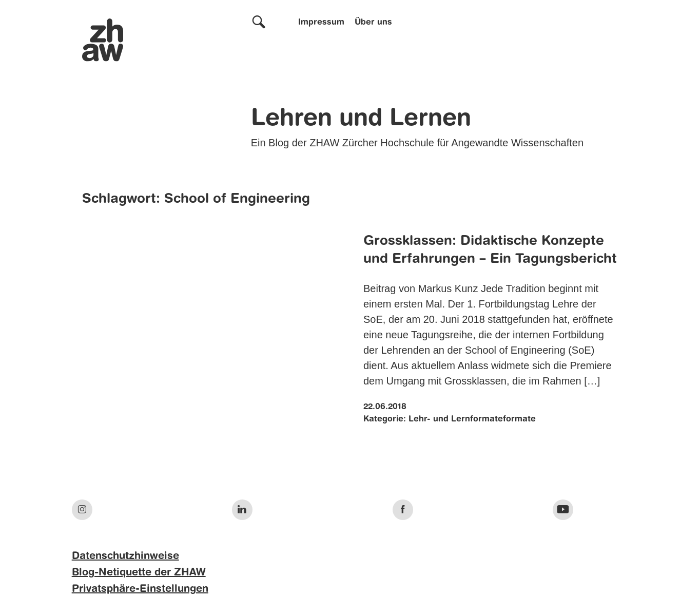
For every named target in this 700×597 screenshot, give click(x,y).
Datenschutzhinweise (125, 556)
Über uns (373, 23)
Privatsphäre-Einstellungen (140, 589)
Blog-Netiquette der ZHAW (139, 573)
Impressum (321, 23)
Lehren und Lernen (361, 119)
